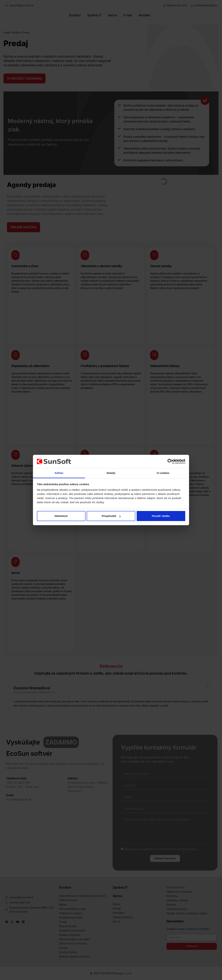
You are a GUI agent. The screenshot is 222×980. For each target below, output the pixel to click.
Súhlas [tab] (59, 473)
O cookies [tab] (163, 473)
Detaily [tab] (111, 473)
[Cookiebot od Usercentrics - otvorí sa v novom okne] (170, 462)
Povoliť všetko (161, 516)
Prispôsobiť (111, 516)
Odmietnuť (61, 516)
